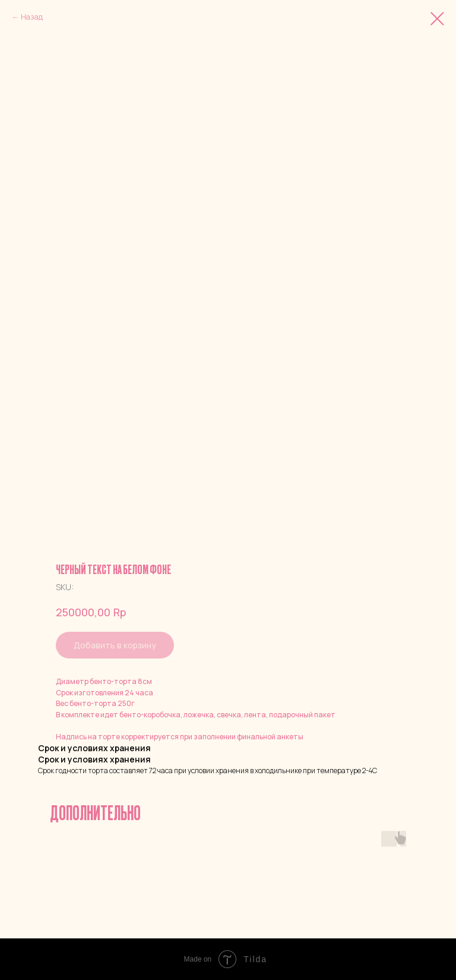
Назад (32, 17)
